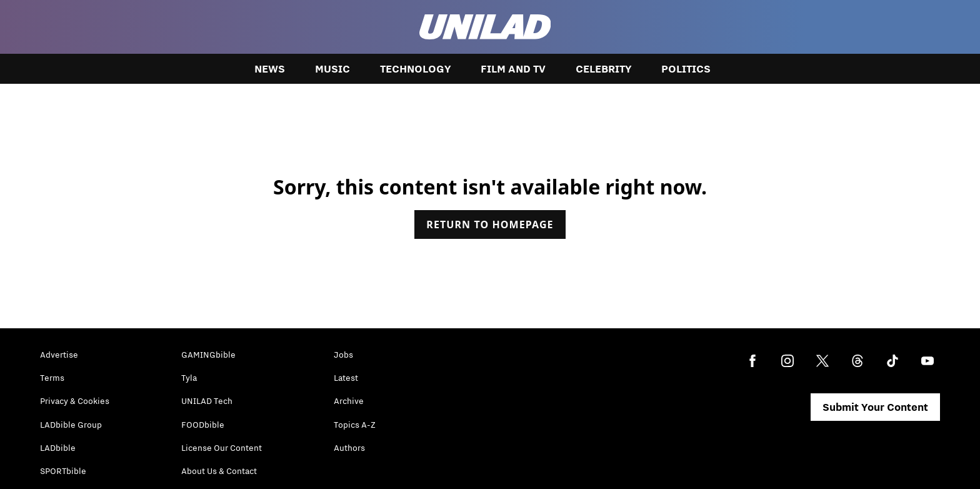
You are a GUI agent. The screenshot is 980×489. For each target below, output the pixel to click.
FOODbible (203, 425)
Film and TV (513, 69)
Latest (346, 378)
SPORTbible (63, 471)
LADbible (58, 448)
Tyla (189, 378)
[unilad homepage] (485, 27)
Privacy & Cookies (75, 401)
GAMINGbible (208, 355)
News (270, 69)
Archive (349, 401)
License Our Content (222, 448)
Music (332, 69)
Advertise (59, 355)
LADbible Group (71, 425)
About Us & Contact (219, 471)
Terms (52, 378)
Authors (349, 448)
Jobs (343, 355)
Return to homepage (490, 224)
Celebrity (603, 69)
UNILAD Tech (207, 401)
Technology (415, 69)
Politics (686, 69)
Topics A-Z (355, 425)
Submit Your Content (875, 407)
